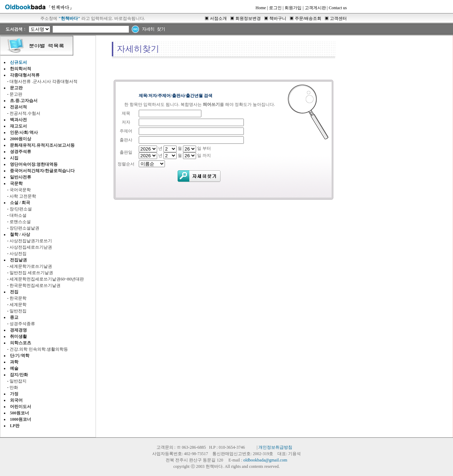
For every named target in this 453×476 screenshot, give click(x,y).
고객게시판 (315, 8)
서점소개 (218, 18)
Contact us (338, 8)
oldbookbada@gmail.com (265, 460)
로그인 (275, 8)
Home (261, 8)
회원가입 (293, 8)
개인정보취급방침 (275, 447)
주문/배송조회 (308, 18)
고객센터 (338, 18)
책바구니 (278, 18)
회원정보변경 (248, 18)
